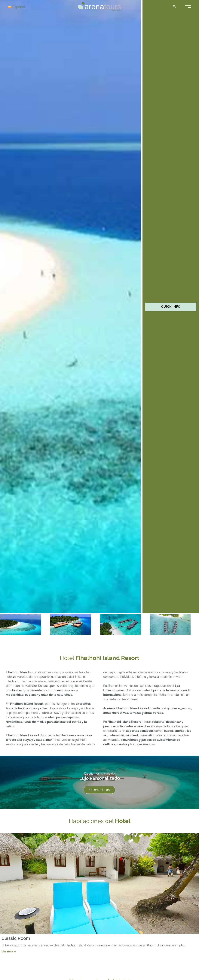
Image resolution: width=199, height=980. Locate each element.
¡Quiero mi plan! (100, 790)
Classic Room (16, 938)
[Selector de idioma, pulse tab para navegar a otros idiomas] (21, 7)
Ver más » (9, 951)
